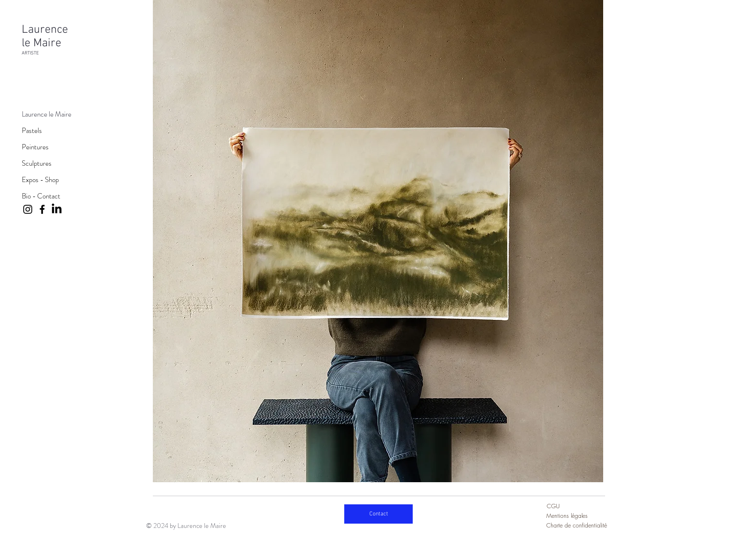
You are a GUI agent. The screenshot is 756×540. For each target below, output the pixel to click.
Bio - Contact (41, 196)
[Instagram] (28, 209)
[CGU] (564, 506)
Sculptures (37, 163)
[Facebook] (42, 209)
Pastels (32, 131)
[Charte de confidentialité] (577, 526)
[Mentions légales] (574, 516)
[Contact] (378, 514)
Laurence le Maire (47, 114)
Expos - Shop (40, 180)
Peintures (35, 147)
